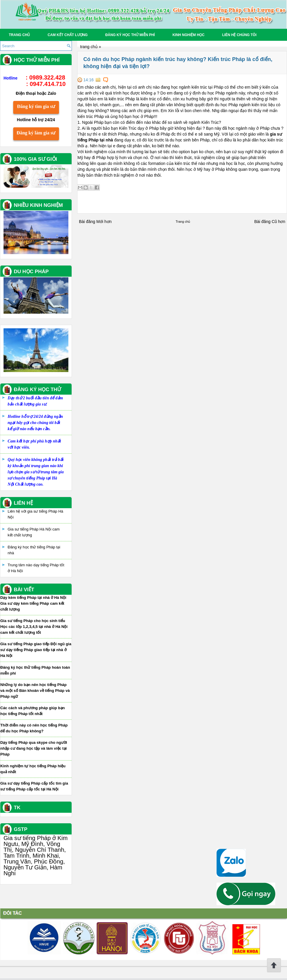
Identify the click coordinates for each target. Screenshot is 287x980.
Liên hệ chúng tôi (239, 35)
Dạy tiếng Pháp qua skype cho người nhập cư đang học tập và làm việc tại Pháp (34, 748)
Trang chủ (19, 35)
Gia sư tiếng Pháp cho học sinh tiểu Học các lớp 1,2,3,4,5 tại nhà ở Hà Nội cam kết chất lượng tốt (34, 627)
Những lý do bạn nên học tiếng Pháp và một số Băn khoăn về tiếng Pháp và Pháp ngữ (35, 691)
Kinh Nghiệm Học (189, 35)
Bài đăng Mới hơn (95, 222)
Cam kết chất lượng (67, 35)
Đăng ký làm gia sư (36, 133)
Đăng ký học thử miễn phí (130, 35)
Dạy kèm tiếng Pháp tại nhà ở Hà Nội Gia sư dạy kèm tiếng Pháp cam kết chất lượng (33, 603)
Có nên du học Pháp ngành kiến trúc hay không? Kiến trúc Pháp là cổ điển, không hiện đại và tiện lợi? (178, 63)
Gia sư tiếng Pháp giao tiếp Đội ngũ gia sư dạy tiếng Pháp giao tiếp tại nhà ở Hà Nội (36, 650)
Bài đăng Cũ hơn (270, 222)
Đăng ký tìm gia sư (36, 106)
